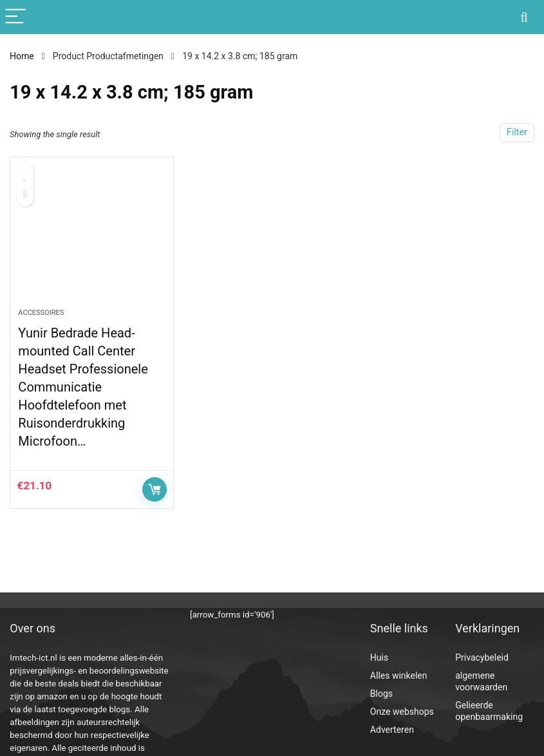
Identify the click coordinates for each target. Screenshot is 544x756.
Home (22, 56)
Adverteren (392, 730)
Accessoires (41, 313)
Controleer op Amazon (155, 489)
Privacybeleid (482, 657)
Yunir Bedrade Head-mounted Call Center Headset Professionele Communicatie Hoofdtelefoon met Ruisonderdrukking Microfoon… (83, 387)
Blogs (381, 694)
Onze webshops (402, 712)
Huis (379, 657)
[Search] (524, 17)
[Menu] (15, 17)
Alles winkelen (399, 676)
